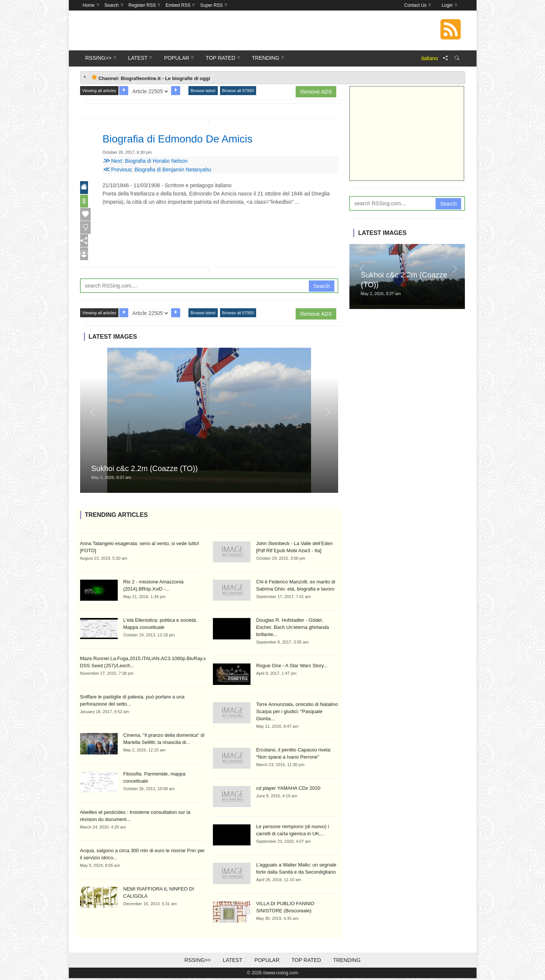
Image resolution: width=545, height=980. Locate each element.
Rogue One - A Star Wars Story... (292, 667)
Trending (347, 962)
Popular (267, 962)
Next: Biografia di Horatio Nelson (145, 161)
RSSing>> (197, 962)
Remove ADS (316, 92)
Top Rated (306, 962)
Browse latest (203, 91)
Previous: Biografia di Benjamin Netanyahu (157, 170)
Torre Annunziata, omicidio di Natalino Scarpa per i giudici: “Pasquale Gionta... (297, 713)
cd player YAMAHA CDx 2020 (288, 790)
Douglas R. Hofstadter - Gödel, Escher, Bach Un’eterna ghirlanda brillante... (293, 629)
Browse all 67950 (238, 91)
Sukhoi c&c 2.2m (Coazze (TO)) (145, 470)
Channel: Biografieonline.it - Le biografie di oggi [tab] (151, 78)
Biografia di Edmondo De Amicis (189, 138)
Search (322, 288)
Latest (232, 962)
